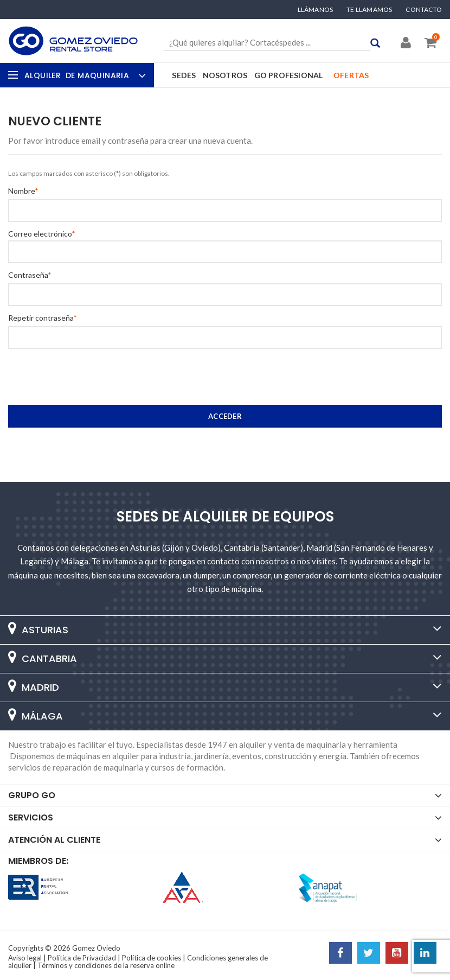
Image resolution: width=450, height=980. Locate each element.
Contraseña (28, 275)
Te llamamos (369, 10)
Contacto (424, 10)
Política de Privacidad (82, 958)
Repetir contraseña (41, 318)
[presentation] (74, 378)
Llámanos (316, 10)
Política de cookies (152, 958)
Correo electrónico (40, 234)
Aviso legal (25, 958)
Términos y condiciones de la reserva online (106, 965)
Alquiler (84, 75)
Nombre (21, 191)
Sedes (184, 75)
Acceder (225, 416)
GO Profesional (289, 75)
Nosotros (225, 75)
